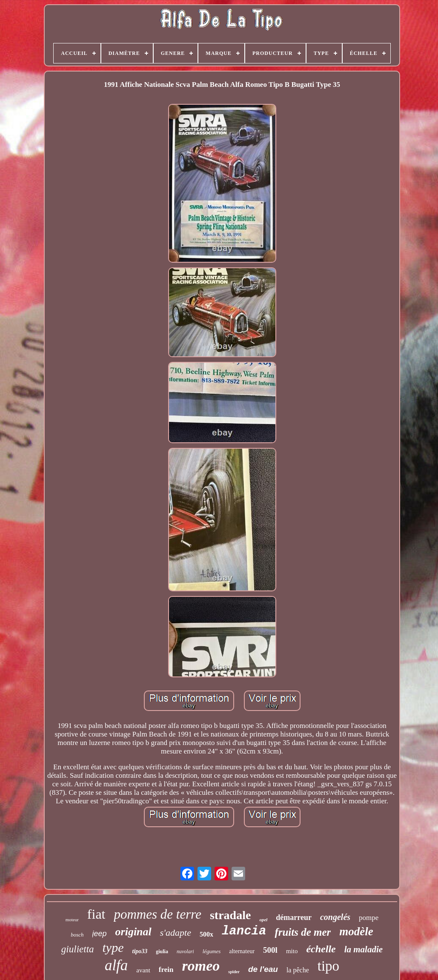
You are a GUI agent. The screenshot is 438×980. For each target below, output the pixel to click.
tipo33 (140, 951)
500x (206, 934)
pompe (369, 918)
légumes (212, 951)
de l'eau (263, 969)
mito (292, 951)
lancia (244, 931)
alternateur (242, 951)
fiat (96, 914)
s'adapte (176, 933)
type (113, 947)
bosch (77, 935)
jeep (100, 934)
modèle (356, 931)
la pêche (298, 970)
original (133, 932)
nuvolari (185, 951)
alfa (116, 965)
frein (166, 970)
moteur (72, 920)
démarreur (294, 917)
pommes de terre (157, 914)
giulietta (78, 949)
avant (143, 970)
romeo (201, 966)
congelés (335, 917)
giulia (162, 951)
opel (263, 920)
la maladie (364, 949)
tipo (328, 966)
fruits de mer (303, 932)
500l (270, 950)
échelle (321, 949)
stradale (230, 915)
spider (234, 972)
